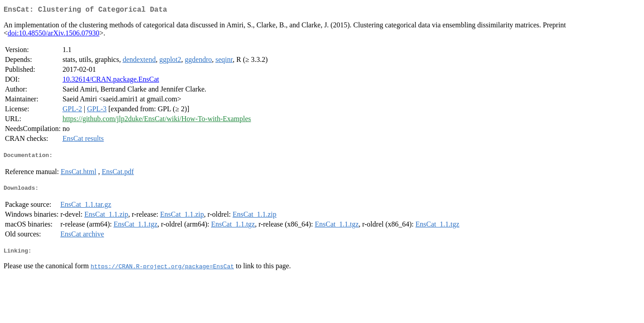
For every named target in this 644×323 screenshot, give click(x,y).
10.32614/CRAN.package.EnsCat (111, 81)
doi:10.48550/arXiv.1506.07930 (54, 35)
